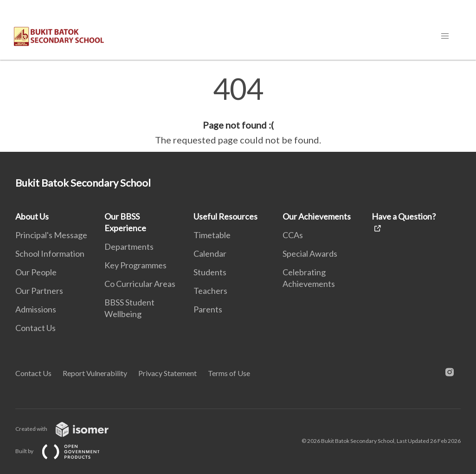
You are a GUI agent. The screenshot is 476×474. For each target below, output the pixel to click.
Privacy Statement (167, 373)
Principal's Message (51, 235)
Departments (129, 247)
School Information (50, 253)
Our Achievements (317, 216)
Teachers (210, 291)
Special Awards (310, 253)
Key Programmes (135, 265)
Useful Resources (225, 216)
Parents (208, 309)
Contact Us (35, 328)
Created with (69, 429)
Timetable (212, 235)
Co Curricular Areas (140, 284)
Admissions (36, 309)
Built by (65, 451)
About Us (32, 216)
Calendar (210, 253)
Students (210, 272)
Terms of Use (229, 373)
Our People (36, 272)
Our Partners (39, 291)
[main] (238, 110)
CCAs (293, 235)
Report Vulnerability (95, 373)
